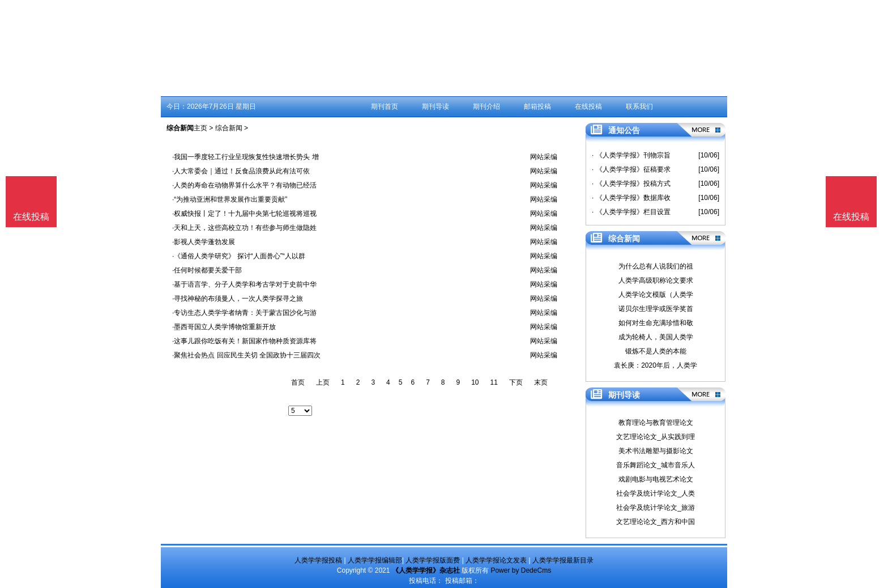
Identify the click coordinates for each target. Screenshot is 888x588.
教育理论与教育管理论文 (656, 423)
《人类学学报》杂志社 (426, 570)
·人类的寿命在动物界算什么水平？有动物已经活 (244, 185)
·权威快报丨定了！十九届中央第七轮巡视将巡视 (244, 214)
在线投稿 (588, 106)
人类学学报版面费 (433, 560)
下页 (516, 382)
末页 (541, 382)
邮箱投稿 (537, 106)
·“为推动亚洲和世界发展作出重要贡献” (230, 199)
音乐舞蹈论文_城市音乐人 (656, 465)
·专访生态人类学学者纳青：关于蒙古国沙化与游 (244, 313)
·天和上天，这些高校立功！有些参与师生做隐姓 (244, 228)
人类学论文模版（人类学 (656, 295)
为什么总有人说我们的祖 (656, 266)
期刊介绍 (486, 106)
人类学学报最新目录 (563, 560)
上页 (323, 382)
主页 (200, 128)
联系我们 (639, 106)
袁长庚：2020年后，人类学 (656, 365)
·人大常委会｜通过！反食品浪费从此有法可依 (241, 171)
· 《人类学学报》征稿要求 (631, 169)
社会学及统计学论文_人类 (656, 493)
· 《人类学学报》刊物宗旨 (631, 155)
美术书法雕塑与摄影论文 (656, 451)
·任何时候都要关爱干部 (207, 270)
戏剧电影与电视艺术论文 (656, 479)
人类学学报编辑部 (375, 560)
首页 (298, 382)
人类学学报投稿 (318, 560)
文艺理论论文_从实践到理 (656, 437)
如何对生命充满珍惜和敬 (656, 323)
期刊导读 (436, 106)
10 (475, 382)
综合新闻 (229, 128)
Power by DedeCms (521, 570)
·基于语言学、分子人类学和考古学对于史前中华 (244, 284)
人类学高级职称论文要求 (656, 280)
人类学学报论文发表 (496, 560)
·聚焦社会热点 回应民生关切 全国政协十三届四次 (246, 355)
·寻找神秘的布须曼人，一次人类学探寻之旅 (238, 299)
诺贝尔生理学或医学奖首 (656, 309)
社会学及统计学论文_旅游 (656, 508)
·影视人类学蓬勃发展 (204, 242)
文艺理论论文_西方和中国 (656, 522)
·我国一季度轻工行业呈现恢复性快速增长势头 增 (246, 157)
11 (494, 382)
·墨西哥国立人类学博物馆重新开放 (224, 327)
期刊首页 (385, 106)
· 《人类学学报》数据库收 (631, 198)
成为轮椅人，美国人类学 (656, 337)
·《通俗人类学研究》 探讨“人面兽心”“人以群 (239, 256)
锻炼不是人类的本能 (656, 351)
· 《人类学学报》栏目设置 (631, 212)
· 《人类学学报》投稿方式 (631, 184)
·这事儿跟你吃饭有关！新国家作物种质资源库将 (244, 341)
